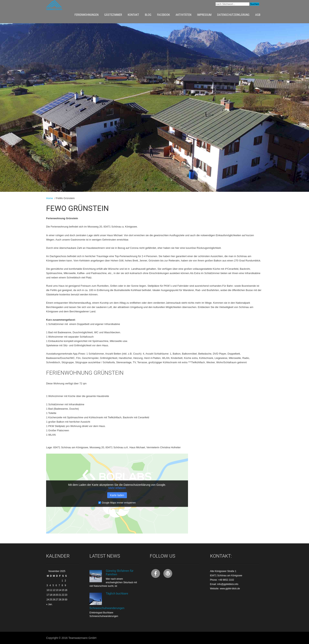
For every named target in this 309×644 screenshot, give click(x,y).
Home (50, 198)
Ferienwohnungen (87, 15)
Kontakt (133, 15)
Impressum (204, 15)
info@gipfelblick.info (228, 584)
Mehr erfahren (117, 488)
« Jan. (49, 604)
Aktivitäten (183, 15)
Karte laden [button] (117, 495)
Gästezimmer (113, 15)
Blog (148, 15)
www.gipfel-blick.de (230, 589)
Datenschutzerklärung (233, 15)
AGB (258, 15)
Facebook (163, 15)
